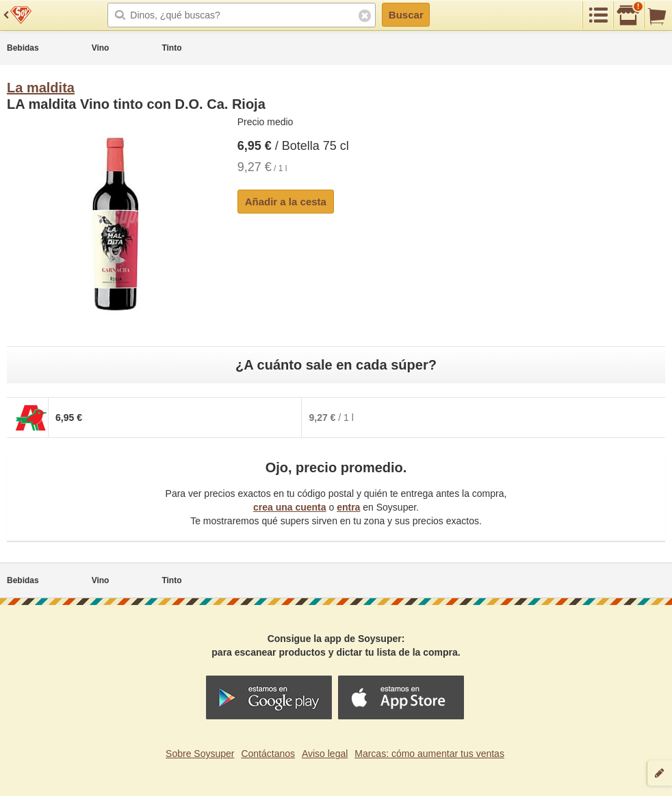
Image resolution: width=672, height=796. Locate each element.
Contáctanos (268, 754)
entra (348, 507)
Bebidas (23, 48)
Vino (101, 48)
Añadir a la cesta (286, 202)
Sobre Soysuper (200, 754)
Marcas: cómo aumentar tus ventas (429, 754)
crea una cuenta (290, 507)
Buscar (406, 15)
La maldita (41, 88)
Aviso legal (325, 754)
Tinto (171, 48)
